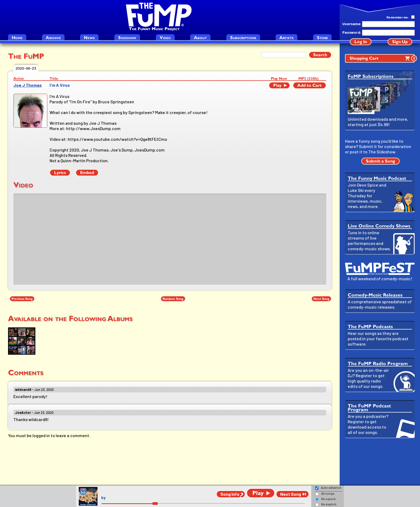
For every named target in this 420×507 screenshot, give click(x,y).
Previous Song (22, 299)
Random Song (173, 299)
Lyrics (60, 173)
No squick (328, 499)
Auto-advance (331, 487)
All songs (328, 493)
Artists (286, 38)
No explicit (329, 504)
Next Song (321, 299)
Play (277, 85)
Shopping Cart (382, 58)
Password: (352, 32)
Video (165, 38)
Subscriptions (243, 38)
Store (322, 38)
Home (17, 38)
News (89, 38)
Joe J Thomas (28, 85)
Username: (352, 24)
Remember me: (398, 17)
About (200, 38)
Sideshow (127, 38)
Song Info (230, 494)
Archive (53, 38)
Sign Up (400, 42)
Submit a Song (380, 161)
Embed (87, 173)
